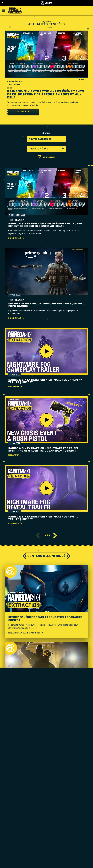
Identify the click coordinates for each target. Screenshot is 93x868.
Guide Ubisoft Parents (58, 794)
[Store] (46, 845)
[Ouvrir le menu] (4, 11)
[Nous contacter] (46, 863)
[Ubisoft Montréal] (46, 746)
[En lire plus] (23, 112)
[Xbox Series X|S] (46, 759)
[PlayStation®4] (46, 767)
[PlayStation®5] (46, 765)
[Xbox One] (46, 762)
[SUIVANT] (55, 536)
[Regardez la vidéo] (20, 713)
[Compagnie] (46, 852)
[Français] (47, 825)
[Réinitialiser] (46, 157)
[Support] (46, 858)
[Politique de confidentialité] (46, 867)
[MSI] (46, 783)
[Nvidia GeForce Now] (46, 788)
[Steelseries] (46, 785)
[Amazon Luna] (46, 773)
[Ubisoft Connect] (46, 849)
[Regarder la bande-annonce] (26, 633)
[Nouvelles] (46, 855)
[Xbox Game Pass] (46, 756)
